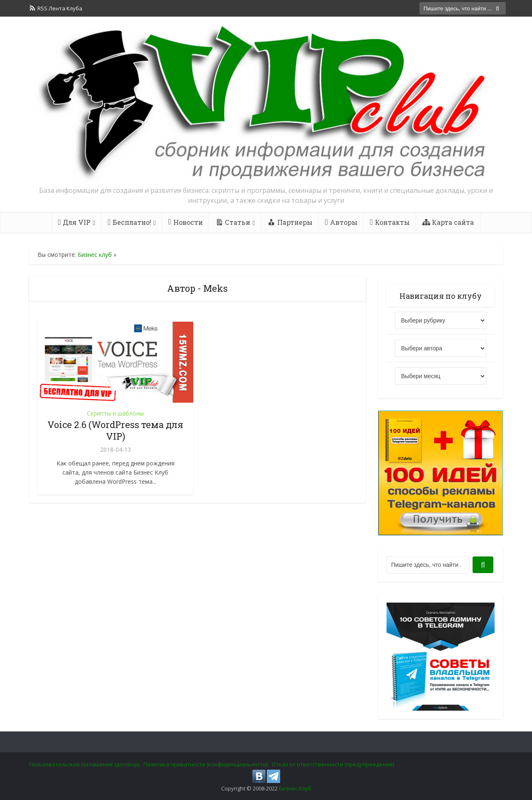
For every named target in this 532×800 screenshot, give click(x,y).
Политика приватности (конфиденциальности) (206, 764)
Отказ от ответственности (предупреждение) (333, 764)
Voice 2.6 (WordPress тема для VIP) (115, 430)
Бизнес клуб (95, 255)
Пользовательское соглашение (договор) (84, 764)
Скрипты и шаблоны (115, 413)
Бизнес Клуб (295, 788)
